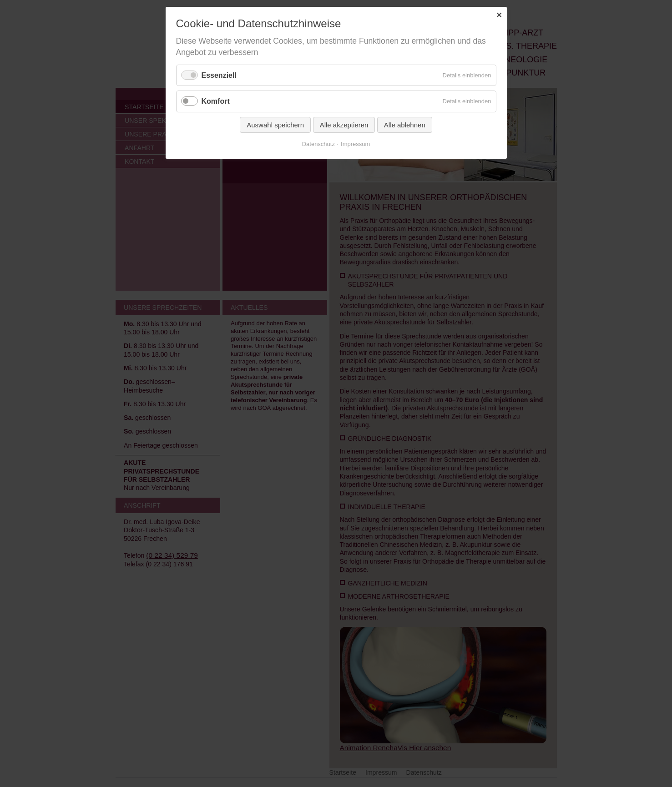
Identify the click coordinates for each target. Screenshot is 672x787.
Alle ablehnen (405, 125)
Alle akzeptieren (344, 125)
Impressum (355, 144)
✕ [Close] (499, 15)
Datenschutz (318, 144)
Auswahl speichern (275, 125)
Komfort (216, 101)
